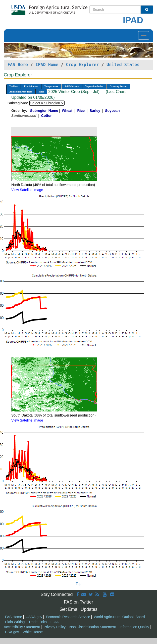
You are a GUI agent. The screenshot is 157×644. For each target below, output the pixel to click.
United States (123, 65)
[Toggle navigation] (144, 35)
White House (33, 632)
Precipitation (31, 86)
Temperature (51, 86)
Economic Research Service (68, 617)
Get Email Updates (78, 609)
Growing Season (118, 86)
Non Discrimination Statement (93, 627)
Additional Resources (21, 92)
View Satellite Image (27, 190)
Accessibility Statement (22, 627)
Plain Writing (15, 622)
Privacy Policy (55, 627)
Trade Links (38, 622)
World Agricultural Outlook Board (119, 617)
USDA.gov (34, 617)
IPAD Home (47, 65)
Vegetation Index (94, 86)
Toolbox (14, 86)
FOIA (55, 622)
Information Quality (134, 627)
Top (78, 584)
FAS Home (18, 65)
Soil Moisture (72, 86)
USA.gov (12, 632)
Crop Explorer (82, 65)
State (41, 92)
